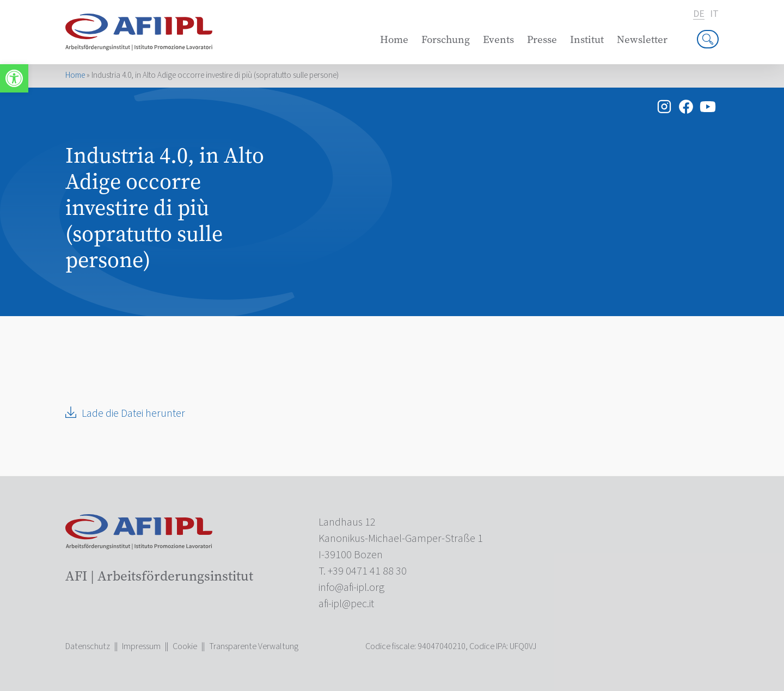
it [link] (714, 14)
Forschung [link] (446, 39)
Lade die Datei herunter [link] (133, 414)
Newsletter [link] (642, 39)
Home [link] (394, 39)
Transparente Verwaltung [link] (254, 646)
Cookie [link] (185, 646)
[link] (14, 78)
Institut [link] (587, 39)
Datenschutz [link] (88, 646)
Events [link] (498, 39)
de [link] (699, 14)
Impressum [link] (141, 646)
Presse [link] (542, 39)
